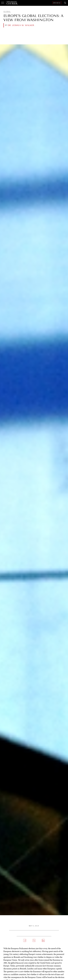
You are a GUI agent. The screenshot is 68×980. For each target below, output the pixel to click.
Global (7, 12)
